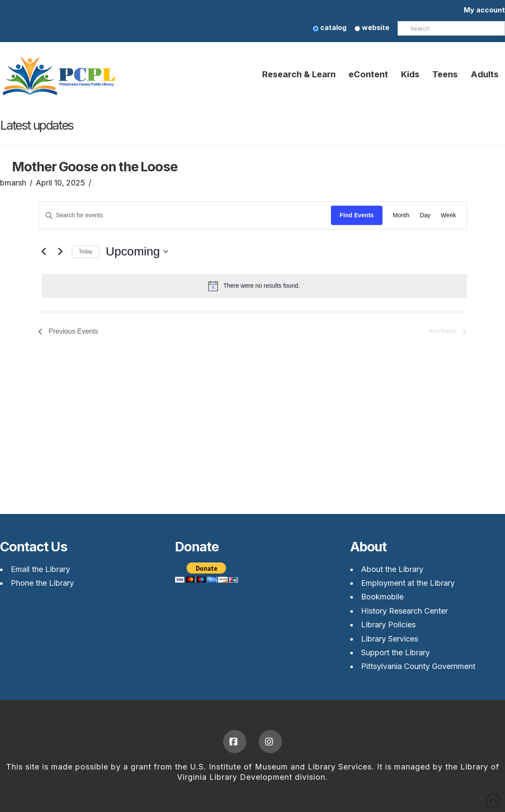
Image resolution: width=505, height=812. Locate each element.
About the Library (392, 569)
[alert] (254, 286)
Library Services (390, 639)
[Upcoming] (137, 252)
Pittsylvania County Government (418, 666)
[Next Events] (60, 252)
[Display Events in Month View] (401, 215)
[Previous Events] (43, 252)
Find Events (357, 215)
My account (484, 10)
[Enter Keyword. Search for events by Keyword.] (185, 215)
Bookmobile (382, 597)
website (372, 27)
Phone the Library (42, 583)
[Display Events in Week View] (448, 215)
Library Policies (388, 625)
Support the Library (395, 652)
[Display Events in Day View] (425, 215)
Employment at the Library (408, 583)
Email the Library (40, 569)
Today (86, 252)
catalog (330, 27)
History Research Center (404, 611)
